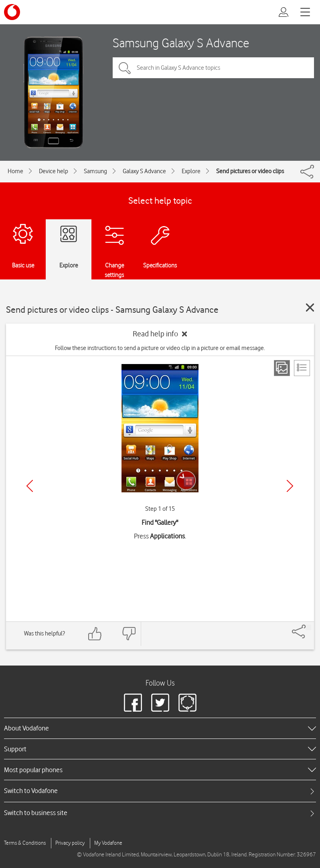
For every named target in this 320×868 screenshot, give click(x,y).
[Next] (290, 486)
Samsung (95, 171)
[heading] (160, 728)
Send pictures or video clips (250, 171)
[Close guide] (310, 308)
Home (15, 171)
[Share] (308, 627)
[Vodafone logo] (12, 12)
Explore (191, 171)
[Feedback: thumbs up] (95, 634)
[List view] (302, 368)
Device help (54, 171)
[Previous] (30, 486)
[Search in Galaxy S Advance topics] (213, 68)
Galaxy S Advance (144, 171)
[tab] (160, 791)
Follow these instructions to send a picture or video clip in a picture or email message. (160, 348)
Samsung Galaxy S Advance (181, 43)
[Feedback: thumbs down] (129, 634)
